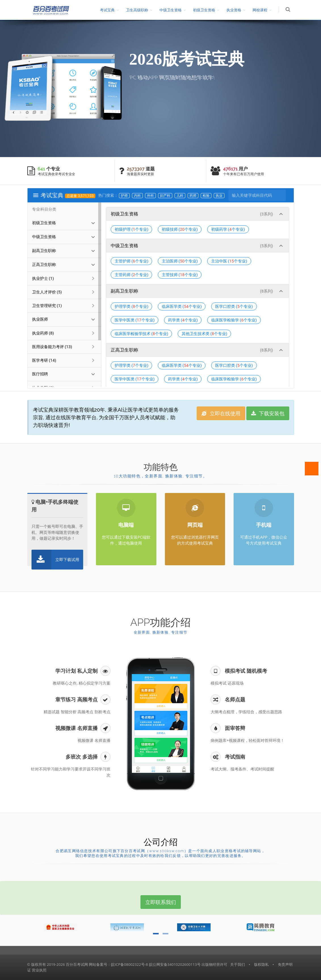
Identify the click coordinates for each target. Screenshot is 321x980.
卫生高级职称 (138, 10)
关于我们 (238, 964)
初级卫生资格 (205, 10)
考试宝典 (108, 10)
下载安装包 (268, 413)
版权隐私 (261, 964)
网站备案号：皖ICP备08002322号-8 (118, 964)
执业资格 (234, 10)
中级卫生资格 (171, 10)
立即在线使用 (221, 413)
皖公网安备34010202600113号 (175, 964)
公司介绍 (161, 842)
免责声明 (285, 964)
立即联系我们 (161, 902)
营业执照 (39, 970)
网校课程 (261, 10)
